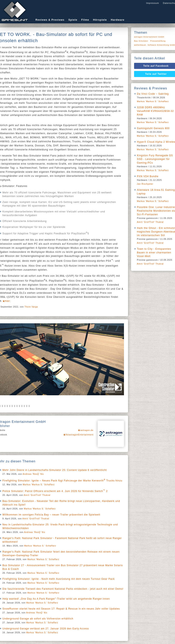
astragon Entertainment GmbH (149, 37)
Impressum (152, 3)
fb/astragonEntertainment (80, 435)
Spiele (73, 20)
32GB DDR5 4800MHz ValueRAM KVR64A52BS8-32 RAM (155, 111)
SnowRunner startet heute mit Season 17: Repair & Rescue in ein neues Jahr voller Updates (61, 609)
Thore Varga (31, 307)
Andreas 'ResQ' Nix (33, 474)
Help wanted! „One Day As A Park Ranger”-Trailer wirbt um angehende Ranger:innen (56, 599)
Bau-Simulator (141, 41)
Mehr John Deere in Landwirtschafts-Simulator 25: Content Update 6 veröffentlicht (55, 470)
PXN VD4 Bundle (148, 176)
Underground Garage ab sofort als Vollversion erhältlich (38, 619)
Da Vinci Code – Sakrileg (153, 94)
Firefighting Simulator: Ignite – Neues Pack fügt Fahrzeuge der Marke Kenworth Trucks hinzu (62, 481)
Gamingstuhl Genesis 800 (153, 128)
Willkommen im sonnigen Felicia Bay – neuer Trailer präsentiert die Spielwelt (51, 515)
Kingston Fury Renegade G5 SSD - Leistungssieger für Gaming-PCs (155, 159)
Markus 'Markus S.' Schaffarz (39, 485)
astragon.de (87, 430)
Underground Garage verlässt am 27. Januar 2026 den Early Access (46, 629)
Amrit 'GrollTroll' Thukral (37, 495)
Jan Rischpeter (145, 184)
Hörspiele (100, 20)
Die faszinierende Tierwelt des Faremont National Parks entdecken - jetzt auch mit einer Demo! (63, 589)
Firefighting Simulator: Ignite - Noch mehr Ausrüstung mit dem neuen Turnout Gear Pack (59, 579)
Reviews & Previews (50, 20)
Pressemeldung (158, 41)
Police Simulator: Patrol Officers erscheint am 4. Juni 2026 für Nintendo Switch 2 (55, 491)
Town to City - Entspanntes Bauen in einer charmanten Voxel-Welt (154, 253)
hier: (8, 301)
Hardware (118, 20)
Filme (85, 20)
